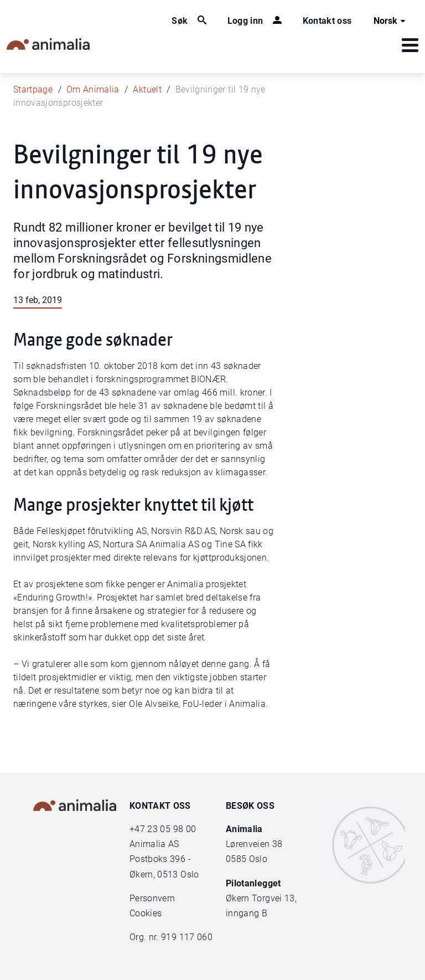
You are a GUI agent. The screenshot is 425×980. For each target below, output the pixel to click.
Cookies (146, 913)
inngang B (247, 913)
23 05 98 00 (172, 829)
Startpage (33, 89)
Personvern (152, 898)
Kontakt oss (327, 21)
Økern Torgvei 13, (262, 898)
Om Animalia (93, 89)
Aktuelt (147, 89)
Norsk (391, 21)
